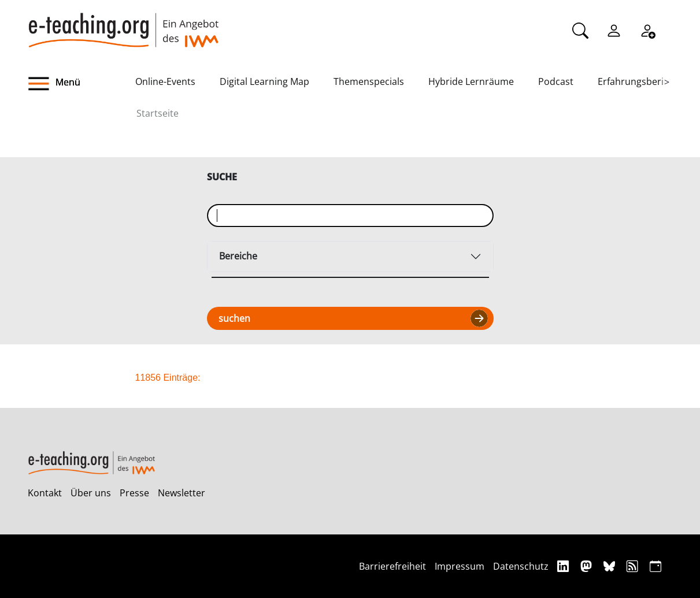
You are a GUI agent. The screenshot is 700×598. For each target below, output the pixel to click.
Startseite (158, 113)
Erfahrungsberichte (640, 81)
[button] (82, 84)
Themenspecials (369, 81)
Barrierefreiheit (392, 566)
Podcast (556, 81)
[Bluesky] (611, 566)
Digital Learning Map (264, 81)
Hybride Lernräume (471, 81)
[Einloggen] (614, 29)
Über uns (91, 493)
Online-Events (165, 81)
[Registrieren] (647, 29)
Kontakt (45, 493)
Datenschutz (521, 566)
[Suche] (580, 29)
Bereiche (238, 256)
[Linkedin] (564, 566)
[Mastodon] (588, 566)
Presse (134, 493)
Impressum (460, 566)
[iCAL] (655, 566)
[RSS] (634, 566)
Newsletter (182, 493)
